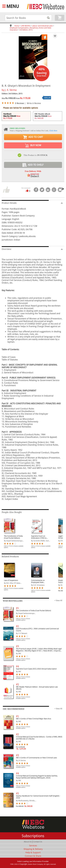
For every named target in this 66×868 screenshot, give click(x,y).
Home (17, 26)
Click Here (53, 131)
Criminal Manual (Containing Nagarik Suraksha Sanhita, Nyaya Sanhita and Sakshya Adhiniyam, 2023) (37, 777)
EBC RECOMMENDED (14, 709)
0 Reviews (19, 103)
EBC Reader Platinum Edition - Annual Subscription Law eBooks (37, 688)
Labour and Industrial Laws (42, 26)
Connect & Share (33, 856)
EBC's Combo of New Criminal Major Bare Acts (33, 719)
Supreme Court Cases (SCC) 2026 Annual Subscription (36, 669)
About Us (28, 842)
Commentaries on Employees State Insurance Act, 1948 (39, 581)
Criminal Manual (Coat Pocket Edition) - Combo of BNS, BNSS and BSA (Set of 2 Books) (39, 738)
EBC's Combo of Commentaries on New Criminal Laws (36, 758)
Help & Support (33, 853)
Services (33, 846)
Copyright (23, 864)
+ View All (58, 600)
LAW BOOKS (25, 26)
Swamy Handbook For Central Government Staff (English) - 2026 (38, 797)
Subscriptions (33, 836)
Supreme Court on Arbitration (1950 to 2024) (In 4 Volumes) (39, 537)
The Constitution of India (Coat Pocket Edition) (13, 537)
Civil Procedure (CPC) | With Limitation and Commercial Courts (37, 630)
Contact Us (38, 842)
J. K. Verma (11, 90)
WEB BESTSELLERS (13, 601)
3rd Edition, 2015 (26, 30)
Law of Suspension (11, 580)
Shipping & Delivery (33, 849)
